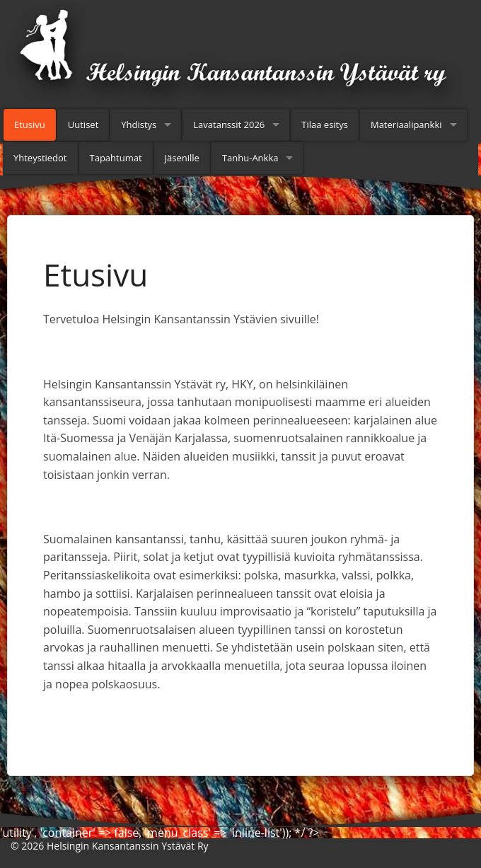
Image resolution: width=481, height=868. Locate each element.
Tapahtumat (116, 158)
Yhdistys (139, 125)
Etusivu (30, 125)
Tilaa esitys (325, 125)
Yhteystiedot (40, 158)
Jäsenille (182, 158)
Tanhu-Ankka (250, 158)
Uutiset (83, 125)
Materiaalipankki (406, 125)
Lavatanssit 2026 (229, 125)
